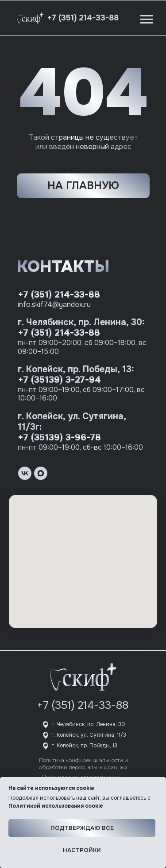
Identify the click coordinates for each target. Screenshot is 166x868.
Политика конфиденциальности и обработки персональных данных (83, 764)
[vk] (25, 473)
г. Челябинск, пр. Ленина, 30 (88, 724)
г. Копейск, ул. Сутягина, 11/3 (89, 735)
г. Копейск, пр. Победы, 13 (84, 746)
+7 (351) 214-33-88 (59, 295)
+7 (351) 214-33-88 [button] (83, 18)
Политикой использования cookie (56, 806)
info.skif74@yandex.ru (54, 304)
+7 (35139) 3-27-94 (59, 380)
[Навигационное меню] (147, 20)
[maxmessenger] (41, 473)
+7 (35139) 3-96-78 (59, 438)
